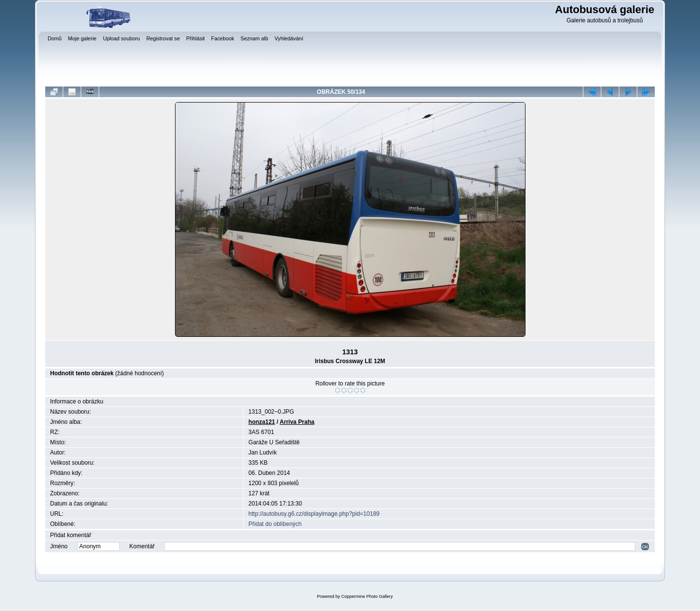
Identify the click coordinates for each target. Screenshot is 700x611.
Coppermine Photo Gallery (367, 596)
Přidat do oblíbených (275, 524)
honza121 (262, 422)
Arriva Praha (297, 422)
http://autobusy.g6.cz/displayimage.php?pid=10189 (314, 514)
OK (645, 547)
